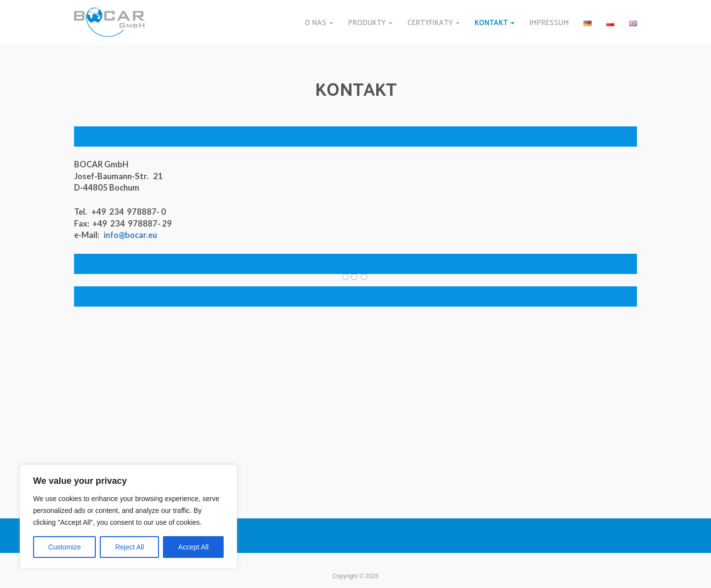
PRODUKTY (370, 22)
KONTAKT (494, 22)
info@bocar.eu (130, 235)
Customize (65, 547)
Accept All (193, 547)
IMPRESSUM (549, 22)
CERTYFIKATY (434, 22)
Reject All (129, 547)
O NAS (319, 22)
